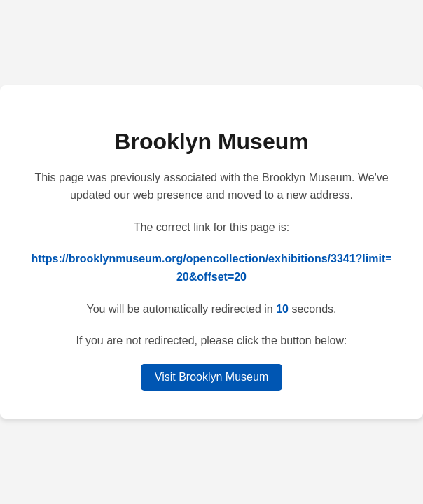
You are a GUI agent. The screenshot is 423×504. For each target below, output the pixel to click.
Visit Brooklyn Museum (211, 377)
